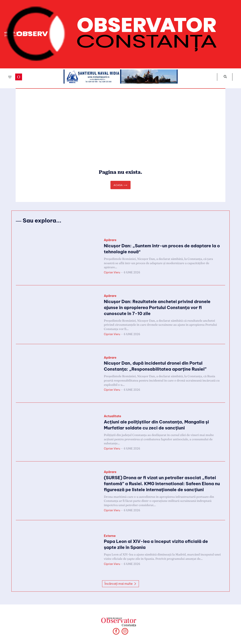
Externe (110, 537)
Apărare (110, 241)
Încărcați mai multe (120, 584)
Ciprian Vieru (112, 272)
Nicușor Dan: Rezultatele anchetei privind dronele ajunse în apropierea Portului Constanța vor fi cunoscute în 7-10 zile (161, 308)
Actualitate (112, 418)
